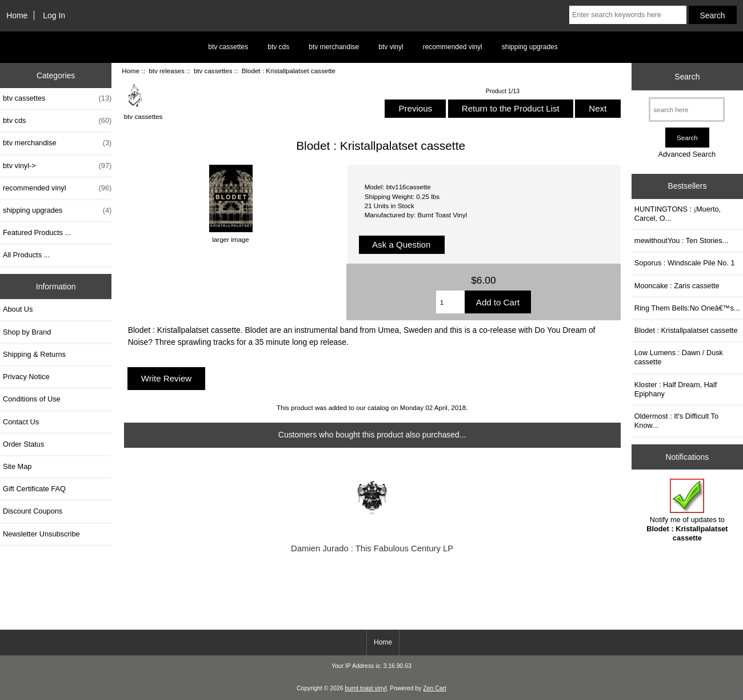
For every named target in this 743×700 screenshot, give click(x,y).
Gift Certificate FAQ (34, 489)
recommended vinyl (453, 47)
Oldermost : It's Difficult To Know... (676, 421)
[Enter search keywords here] (628, 15)
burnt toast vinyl (365, 688)
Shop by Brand (27, 332)
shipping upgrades (530, 47)
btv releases (167, 71)
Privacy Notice (26, 377)
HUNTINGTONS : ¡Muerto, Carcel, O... (678, 214)
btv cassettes (228, 47)
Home (17, 15)
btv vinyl (391, 47)
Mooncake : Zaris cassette (677, 286)
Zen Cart (435, 688)
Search (687, 77)
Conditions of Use (32, 399)
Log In (54, 15)
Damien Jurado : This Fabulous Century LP (372, 548)
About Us (18, 309)
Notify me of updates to (687, 511)
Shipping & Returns (34, 354)
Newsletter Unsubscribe (41, 534)
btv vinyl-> (57, 166)
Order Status (23, 444)
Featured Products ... (37, 232)
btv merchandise (334, 47)
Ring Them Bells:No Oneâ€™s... (687, 308)
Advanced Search (687, 154)
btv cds (278, 47)
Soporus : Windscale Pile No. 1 (685, 263)
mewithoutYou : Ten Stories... (681, 240)
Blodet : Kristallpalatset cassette (686, 330)
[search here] (687, 110)
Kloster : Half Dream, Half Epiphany (676, 389)
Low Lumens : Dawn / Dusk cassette (679, 357)
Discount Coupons (33, 511)
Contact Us (21, 422)
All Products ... (26, 255)
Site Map (17, 466)
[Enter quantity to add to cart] (450, 302)
